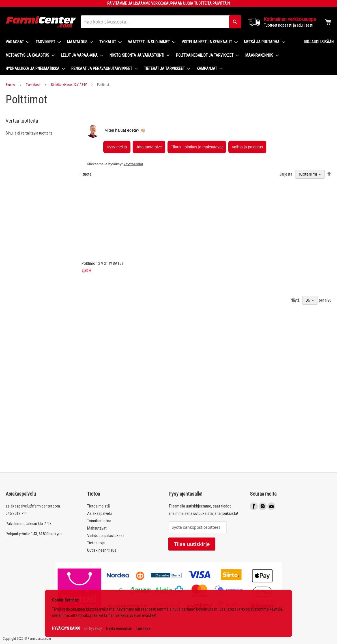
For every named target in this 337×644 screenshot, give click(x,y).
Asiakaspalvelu (99, 513)
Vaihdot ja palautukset (106, 536)
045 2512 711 (16, 513)
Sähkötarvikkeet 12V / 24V (69, 85)
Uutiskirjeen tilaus (102, 550)
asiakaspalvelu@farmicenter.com (33, 506)
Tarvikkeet (33, 85)
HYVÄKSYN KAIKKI (66, 628)
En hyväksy (93, 628)
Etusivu (11, 85)
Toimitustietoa (99, 521)
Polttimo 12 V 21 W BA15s (102, 263)
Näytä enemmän (119, 628)
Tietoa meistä (98, 506)
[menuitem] (16, 42)
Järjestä (286, 174)
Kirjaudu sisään (319, 42)
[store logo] (41, 22)
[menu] (150, 55)
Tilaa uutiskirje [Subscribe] (192, 544)
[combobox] (161, 22)
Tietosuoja (96, 543)
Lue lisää (143, 628)
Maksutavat (97, 528)
